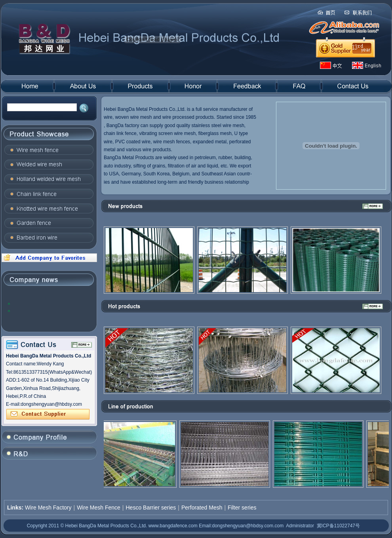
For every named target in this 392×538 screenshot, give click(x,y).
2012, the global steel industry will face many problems (47, 303)
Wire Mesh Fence (99, 508)
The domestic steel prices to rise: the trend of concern (50, 311)
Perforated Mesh (202, 508)
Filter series (242, 508)
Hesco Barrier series (151, 508)
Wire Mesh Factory (48, 508)
